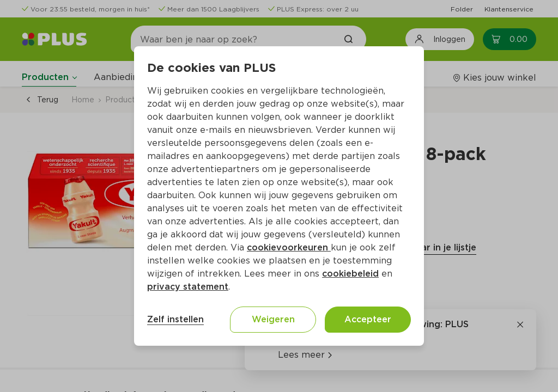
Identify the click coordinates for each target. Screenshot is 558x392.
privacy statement (188, 287)
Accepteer (368, 319)
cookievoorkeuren (289, 247)
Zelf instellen (175, 319)
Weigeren (273, 319)
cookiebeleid (350, 274)
